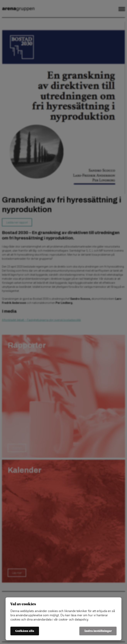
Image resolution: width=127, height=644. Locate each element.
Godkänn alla (25, 631)
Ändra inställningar (98, 631)
